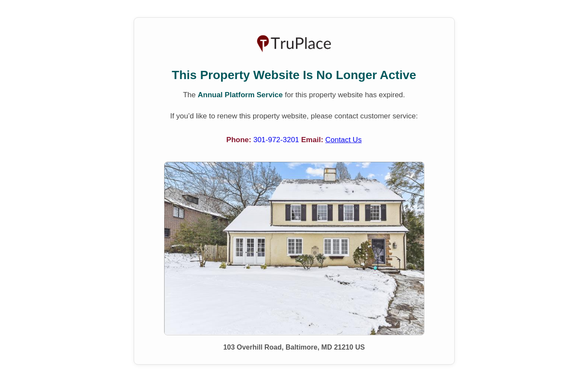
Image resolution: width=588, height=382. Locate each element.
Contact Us (344, 140)
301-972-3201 (277, 140)
